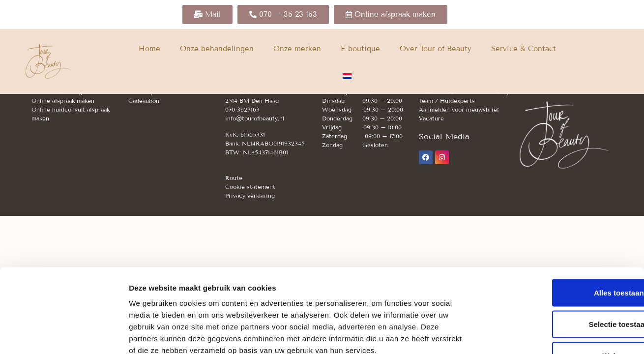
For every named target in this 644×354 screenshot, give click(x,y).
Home (149, 49)
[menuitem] (347, 76)
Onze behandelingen (217, 49)
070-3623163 (242, 109)
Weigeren (562, 289)
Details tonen (531, 335)
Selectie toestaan (562, 258)
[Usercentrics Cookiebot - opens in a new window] (64, 335)
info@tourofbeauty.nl (255, 118)
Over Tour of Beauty (436, 49)
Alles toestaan (562, 226)
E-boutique (360, 49)
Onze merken (297, 49)
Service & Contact (524, 49)
